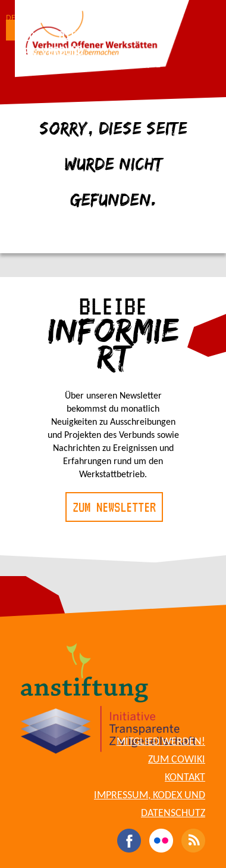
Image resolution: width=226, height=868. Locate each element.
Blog (29, 36)
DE (11, 18)
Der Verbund (51, 51)
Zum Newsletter (114, 507)
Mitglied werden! (161, 742)
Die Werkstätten (104, 33)
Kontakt (185, 778)
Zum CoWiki (177, 760)
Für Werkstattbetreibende (90, 65)
